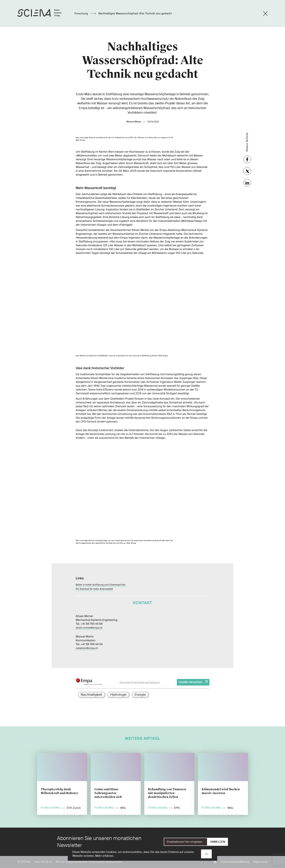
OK (206, 854)
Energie (140, 695)
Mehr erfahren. (105, 856)
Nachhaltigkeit (91, 695)
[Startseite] (43, 13)
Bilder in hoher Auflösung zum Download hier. (101, 577)
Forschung (82, 13)
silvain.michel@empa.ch (89, 620)
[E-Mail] (186, 842)
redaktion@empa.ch (87, 641)
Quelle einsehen (191, 682)
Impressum (260, 862)
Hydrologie (118, 695)
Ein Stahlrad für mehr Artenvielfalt (94, 581)
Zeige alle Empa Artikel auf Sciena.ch (140, 682)
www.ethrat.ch (43, 862)
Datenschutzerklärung (235, 862)
